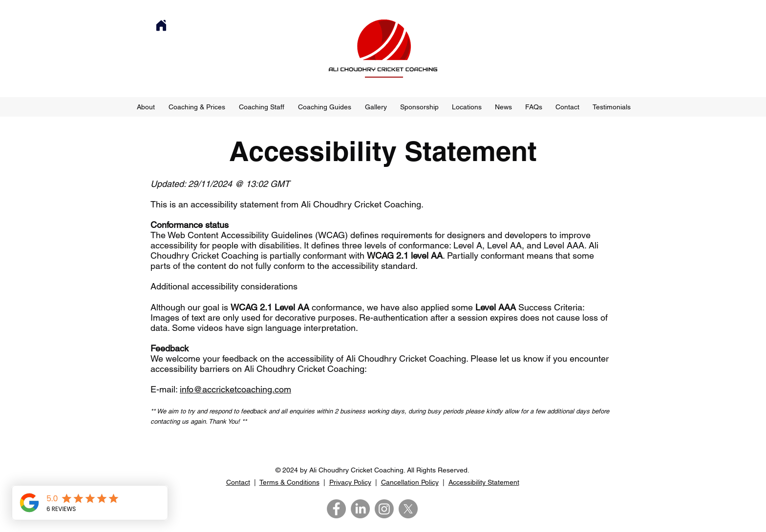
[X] (408, 509)
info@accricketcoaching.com (235, 389)
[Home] (161, 25)
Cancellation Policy (410, 482)
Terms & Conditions (289, 482)
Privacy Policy (350, 482)
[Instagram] (384, 509)
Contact (238, 482)
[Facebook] (336, 509)
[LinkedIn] (360, 509)
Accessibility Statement (484, 482)
